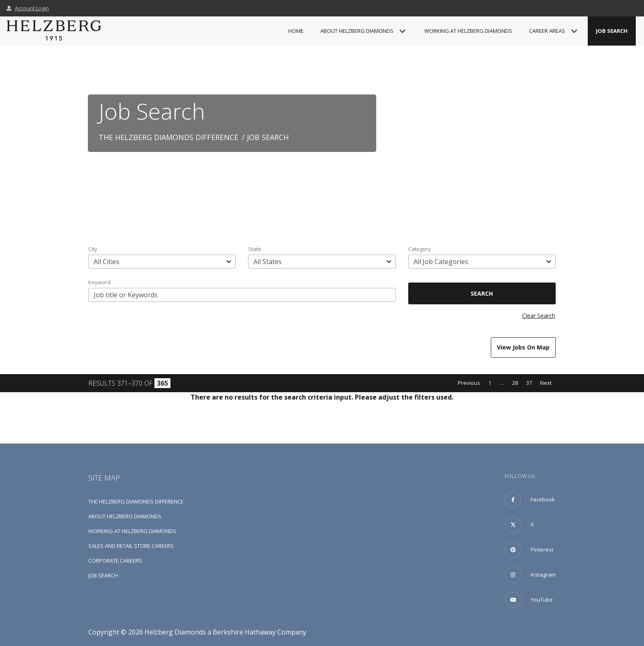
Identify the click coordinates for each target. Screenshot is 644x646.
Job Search (612, 31)
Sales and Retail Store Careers (131, 546)
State (255, 249)
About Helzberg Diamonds (125, 516)
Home (296, 31)
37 (529, 383)
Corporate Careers (115, 561)
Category (420, 249)
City (93, 249)
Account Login (28, 8)
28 (515, 383)
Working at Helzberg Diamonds (468, 31)
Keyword (99, 282)
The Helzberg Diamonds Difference (168, 137)
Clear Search (539, 316)
